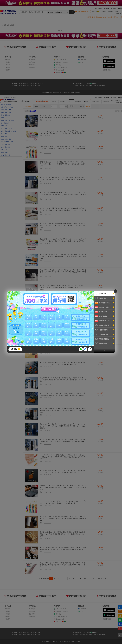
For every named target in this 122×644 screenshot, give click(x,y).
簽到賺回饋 (104, 293)
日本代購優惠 (104, 316)
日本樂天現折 (104, 312)
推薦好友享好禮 (104, 325)
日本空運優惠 (104, 330)
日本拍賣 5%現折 (104, 303)
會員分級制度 (104, 343)
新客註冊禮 (104, 298)
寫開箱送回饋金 (104, 339)
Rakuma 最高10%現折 (104, 321)
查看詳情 (14, 349)
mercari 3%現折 (104, 307)
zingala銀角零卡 (104, 334)
